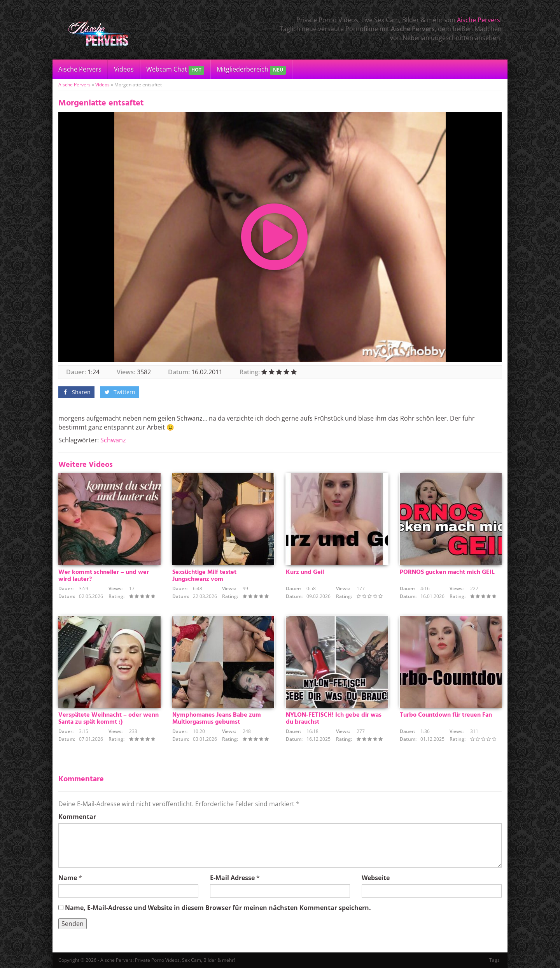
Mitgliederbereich (251, 70)
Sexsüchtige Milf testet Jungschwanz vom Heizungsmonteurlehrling (208, 579)
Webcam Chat (175, 70)
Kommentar (77, 817)
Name (68, 878)
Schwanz (113, 440)
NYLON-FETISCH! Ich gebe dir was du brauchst (334, 719)
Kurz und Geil (305, 572)
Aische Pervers (479, 20)
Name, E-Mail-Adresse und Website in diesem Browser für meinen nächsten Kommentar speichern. (218, 908)
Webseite (376, 878)
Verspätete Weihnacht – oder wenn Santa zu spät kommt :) (108, 719)
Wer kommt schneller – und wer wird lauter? (104, 576)
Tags (494, 960)
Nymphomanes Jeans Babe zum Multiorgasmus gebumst (217, 719)
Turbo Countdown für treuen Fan (446, 715)
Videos (124, 69)
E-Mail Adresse (232, 878)
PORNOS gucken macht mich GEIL (447, 572)
